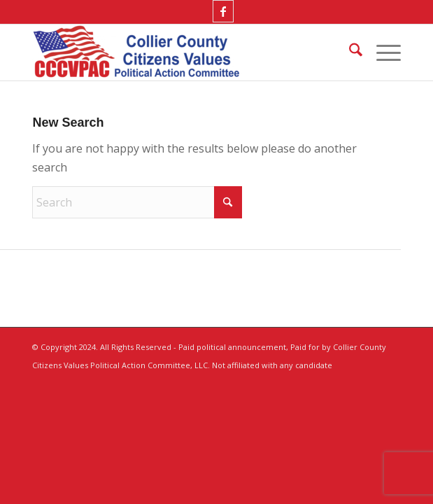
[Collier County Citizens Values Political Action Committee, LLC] (179, 52)
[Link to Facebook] (223, 11)
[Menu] (382, 52)
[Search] (349, 52)
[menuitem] (349, 52)
